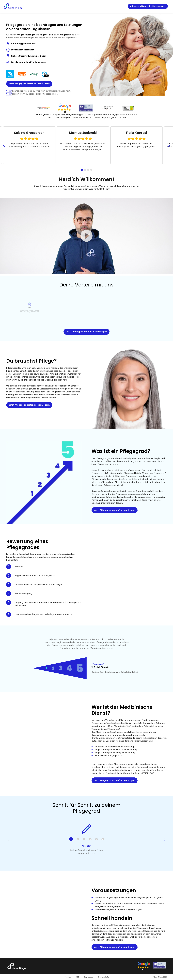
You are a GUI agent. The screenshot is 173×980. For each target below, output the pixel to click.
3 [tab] (61, 668)
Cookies (68, 977)
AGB (78, 977)
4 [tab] (69, 668)
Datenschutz (104, 977)
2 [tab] (53, 668)
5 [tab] (80, 668)
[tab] (82, 170)
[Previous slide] (8, 839)
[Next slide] (169, 145)
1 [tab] (46, 668)
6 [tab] (103, 839)
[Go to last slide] (4, 145)
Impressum (89, 977)
